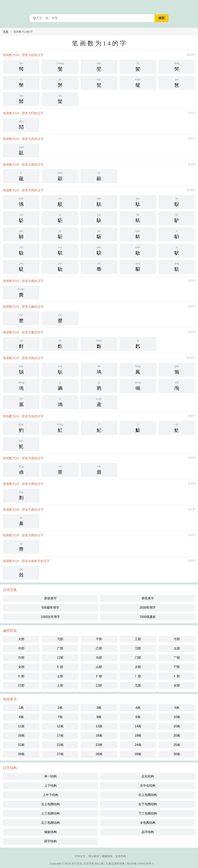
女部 (21, 667)
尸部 (177, 667)
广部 (60, 648)
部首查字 (50, 598)
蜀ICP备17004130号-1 (140, 864)
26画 (21, 754)
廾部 (21, 648)
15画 (177, 726)
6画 (21, 717)
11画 (21, 726)
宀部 (177, 658)
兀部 (138, 685)
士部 (60, 676)
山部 (99, 667)
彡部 (138, 667)
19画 (138, 736)
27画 (60, 754)
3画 (99, 708)
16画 (21, 736)
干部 (99, 639)
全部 (177, 685)
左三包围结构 (50, 823)
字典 (6, 32)
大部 (21, 639)
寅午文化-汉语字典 (83, 864)
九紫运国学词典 (115, 864)
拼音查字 (148, 598)
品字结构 (148, 832)
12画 (60, 726)
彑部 (177, 648)
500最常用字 (50, 608)
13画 (99, 726)
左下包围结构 (148, 804)
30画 (177, 754)
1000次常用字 (50, 617)
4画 (138, 708)
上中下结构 (50, 795)
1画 (21, 708)
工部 (138, 639)
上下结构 (50, 786)
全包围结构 (148, 823)
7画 (60, 717)
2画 (60, 708)
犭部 (60, 667)
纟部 (177, 676)
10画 (177, 717)
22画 (60, 745)
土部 (60, 685)
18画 (99, 736)
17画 (60, 736)
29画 (138, 754)
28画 (99, 754)
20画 (177, 736)
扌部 (99, 676)
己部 (99, 648)
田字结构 (50, 841)
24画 (138, 745)
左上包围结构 (50, 804)
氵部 (138, 676)
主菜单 (193, 6)
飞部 (60, 639)
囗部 (99, 685)
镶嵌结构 (50, 832)
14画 (138, 726)
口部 (60, 658)
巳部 (21, 685)
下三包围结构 (148, 813)
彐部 (138, 648)
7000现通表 (148, 617)
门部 (138, 658)
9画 (138, 717)
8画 (99, 717)
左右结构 (148, 776)
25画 (177, 745)
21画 (21, 745)
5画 (177, 708)
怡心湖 (99, 864)
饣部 (21, 676)
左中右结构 (148, 786)
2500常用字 (148, 608)
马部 (99, 658)
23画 (99, 745)
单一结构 (50, 776)
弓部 (177, 639)
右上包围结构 (148, 795)
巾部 (21, 658)
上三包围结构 (50, 813)
